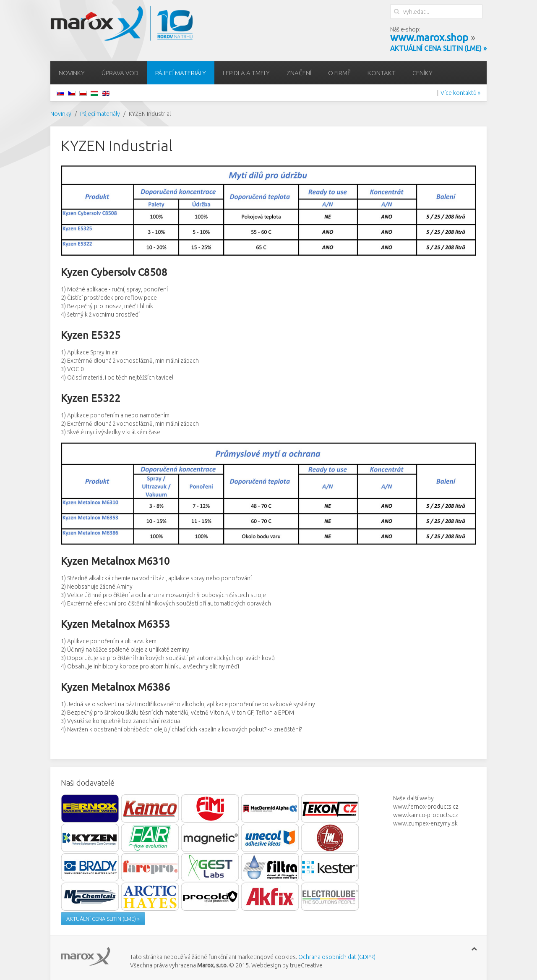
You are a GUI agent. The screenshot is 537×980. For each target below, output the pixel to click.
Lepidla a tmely (246, 73)
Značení (299, 73)
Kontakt (382, 73)
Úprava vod (120, 73)
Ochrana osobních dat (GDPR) (337, 957)
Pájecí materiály (181, 73)
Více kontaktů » (460, 93)
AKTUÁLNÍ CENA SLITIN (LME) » (103, 919)
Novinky (72, 73)
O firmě (339, 73)
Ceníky (422, 73)
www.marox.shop (429, 38)
